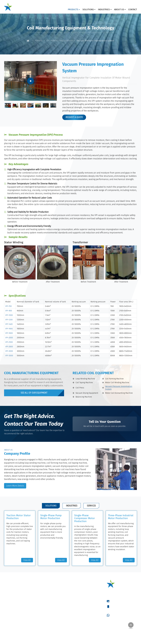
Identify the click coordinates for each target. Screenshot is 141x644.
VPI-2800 (9, 347)
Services (91, 506)
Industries (72, 506)
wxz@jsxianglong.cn (120, 601)
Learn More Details (15, 486)
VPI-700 (8, 306)
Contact (133, 9)
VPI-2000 (9, 338)
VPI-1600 (9, 329)
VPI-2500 (9, 342)
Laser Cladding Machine (53, 586)
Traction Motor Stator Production (19, 517)
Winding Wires (49, 602)
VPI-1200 (9, 320)
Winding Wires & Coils (55, 597)
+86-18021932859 (118, 610)
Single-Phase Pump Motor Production (51, 517)
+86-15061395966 (118, 607)
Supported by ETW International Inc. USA (71, 640)
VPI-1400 (9, 324)
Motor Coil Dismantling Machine (119, 393)
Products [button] (73, 9)
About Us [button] (119, 9)
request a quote (74, 117)
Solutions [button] (88, 9)
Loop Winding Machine (85, 379)
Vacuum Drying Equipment (87, 393)
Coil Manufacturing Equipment (60, 41)
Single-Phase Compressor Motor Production (85, 518)
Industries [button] (104, 9)
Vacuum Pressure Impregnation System (119, 388)
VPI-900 (9, 311)
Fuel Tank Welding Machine (54, 590)
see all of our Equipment (34, 393)
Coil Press (80, 388)
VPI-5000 (9, 356)
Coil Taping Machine (84, 383)
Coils (45, 607)
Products (39, 41)
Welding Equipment (53, 580)
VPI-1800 (9, 333)
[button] (114, 487)
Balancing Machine (84, 397)
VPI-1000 (9, 315)
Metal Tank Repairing (82, 622)
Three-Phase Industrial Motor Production (121, 517)
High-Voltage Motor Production (86, 613)
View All (27, 560)
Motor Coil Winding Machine (117, 383)
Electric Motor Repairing (83, 617)
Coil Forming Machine (114, 379)
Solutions (51, 506)
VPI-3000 (9, 351)
